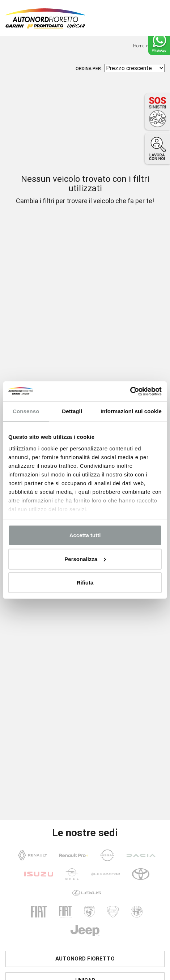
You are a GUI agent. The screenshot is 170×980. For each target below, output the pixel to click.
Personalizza (85, 559)
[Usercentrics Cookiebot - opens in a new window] (130, 391)
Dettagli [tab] (72, 411)
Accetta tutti (85, 535)
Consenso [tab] (26, 411)
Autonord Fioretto (85, 959)
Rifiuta (85, 583)
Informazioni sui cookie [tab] (131, 411)
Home (139, 46)
